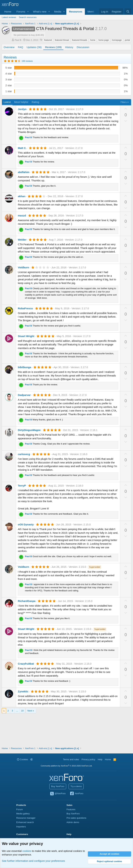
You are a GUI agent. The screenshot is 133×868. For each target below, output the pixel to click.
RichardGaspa (27, 601)
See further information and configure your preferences (33, 861)
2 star (9, 85)
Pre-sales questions (76, 818)
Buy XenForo (58, 786)
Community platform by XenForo (66, 766)
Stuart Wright (26, 336)
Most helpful (21, 102)
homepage (117, 40)
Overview (9, 47)
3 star (9, 79)
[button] (28, 12)
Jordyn (22, 109)
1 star (9, 91)
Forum (20, 809)
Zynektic (23, 691)
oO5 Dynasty (26, 524)
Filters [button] (124, 102)
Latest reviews (9, 17)
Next (30, 711)
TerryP (22, 486)
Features (71, 809)
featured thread (62, 40)
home (93, 40)
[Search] (128, 12)
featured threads (80, 40)
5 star (9, 68)
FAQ (21, 47)
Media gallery (23, 814)
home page (104, 40)
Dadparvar (24, 395)
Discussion (83, 47)
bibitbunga (25, 367)
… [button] (17, 711)
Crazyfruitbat (26, 664)
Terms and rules (71, 759)
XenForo (76, 794)
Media (58, 12)
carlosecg (24, 454)
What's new (40, 12)
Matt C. (22, 148)
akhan (22, 196)
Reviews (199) (53, 47)
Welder (22, 240)
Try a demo (76, 786)
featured (48, 40)
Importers (21, 827)
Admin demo (73, 822)
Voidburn (23, 267)
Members (93, 12)
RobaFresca (25, 308)
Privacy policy (88, 759)
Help (100, 759)
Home (8, 12)
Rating (35, 102)
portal (127, 40)
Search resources (28, 17)
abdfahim (24, 172)
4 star (9, 74)
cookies (27, 851)
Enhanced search (25, 822)
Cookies (23, 759)
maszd (22, 215)
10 (22, 711)
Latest (7, 102)
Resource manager (26, 818)
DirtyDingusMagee (29, 430)
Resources (76, 12)
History (69, 47)
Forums (21, 12)
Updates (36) (34, 47)
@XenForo (58, 794)
